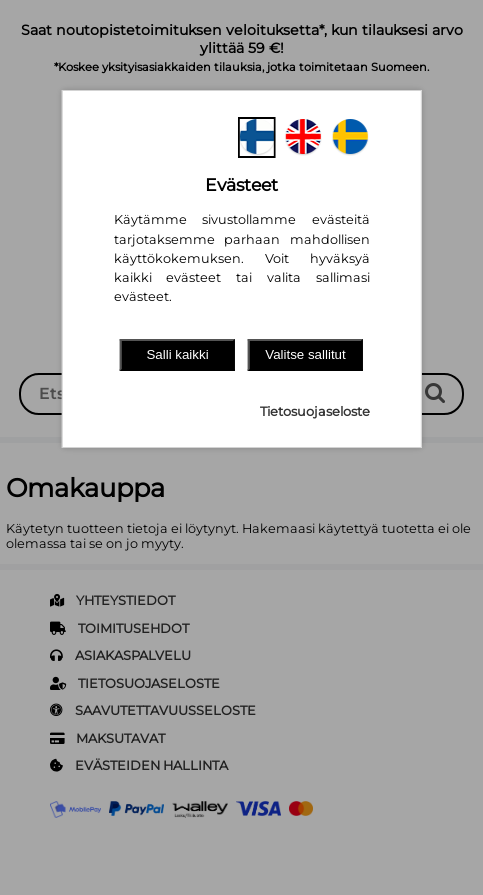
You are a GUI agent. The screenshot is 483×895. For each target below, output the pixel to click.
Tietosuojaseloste (315, 411)
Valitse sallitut (305, 354)
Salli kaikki (177, 354)
